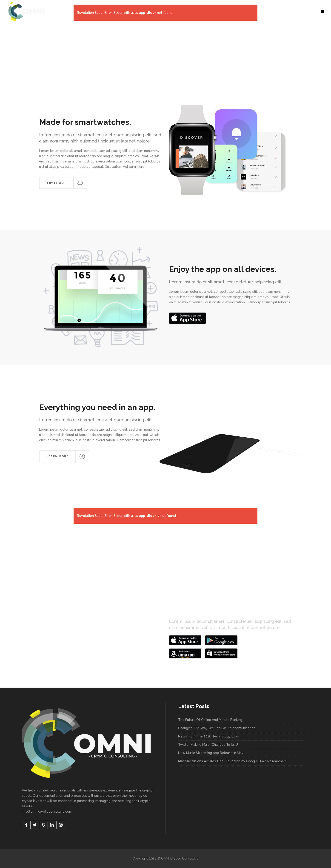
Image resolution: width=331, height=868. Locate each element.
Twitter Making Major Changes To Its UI (208, 745)
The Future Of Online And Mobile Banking (210, 720)
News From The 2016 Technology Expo (209, 736)
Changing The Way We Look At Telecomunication (217, 728)
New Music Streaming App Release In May (211, 753)
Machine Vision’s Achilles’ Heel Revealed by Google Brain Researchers (232, 761)
